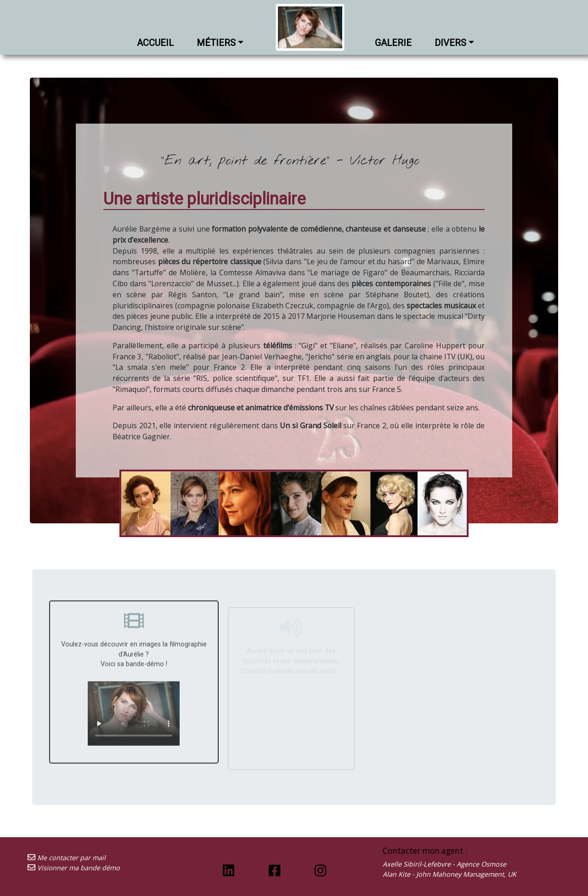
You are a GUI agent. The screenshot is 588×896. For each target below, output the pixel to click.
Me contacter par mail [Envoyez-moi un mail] (67, 858)
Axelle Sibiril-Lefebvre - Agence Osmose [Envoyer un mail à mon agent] (444, 864)
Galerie (393, 43)
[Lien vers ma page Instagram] (320, 870)
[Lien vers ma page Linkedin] (229, 870)
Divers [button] (450, 43)
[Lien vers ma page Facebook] (274, 870)
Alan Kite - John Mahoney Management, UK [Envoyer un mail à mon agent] (449, 874)
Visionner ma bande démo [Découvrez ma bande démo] (74, 868)
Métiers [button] (216, 43)
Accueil (155, 43)
